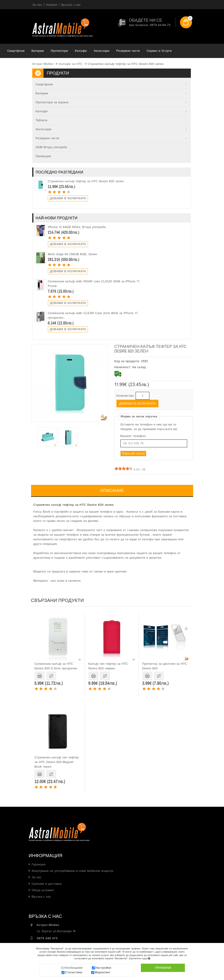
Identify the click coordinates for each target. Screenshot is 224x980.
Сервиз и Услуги (159, 51)
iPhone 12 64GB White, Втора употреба (77, 227)
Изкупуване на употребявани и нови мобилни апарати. (73, 871)
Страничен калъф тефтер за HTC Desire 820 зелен (86, 181)
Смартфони (16, 51)
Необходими (73, 968)
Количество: (126, 396)
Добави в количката (68, 198)
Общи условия (43, 890)
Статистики (73, 973)
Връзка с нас (42, 897)
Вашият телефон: (134, 436)
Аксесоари (102, 51)
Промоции (43, 156)
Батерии (38, 51)
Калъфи (81, 51)
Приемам (163, 968)
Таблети (42, 120)
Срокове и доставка (47, 884)
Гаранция (39, 864)
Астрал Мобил (43, 64)
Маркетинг (103, 973)
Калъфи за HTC (71, 64)
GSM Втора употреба (51, 147)
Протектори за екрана (52, 102)
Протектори (59, 51)
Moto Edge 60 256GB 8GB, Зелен (73, 254)
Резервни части (128, 51)
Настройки (103, 968)
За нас (37, 877)
